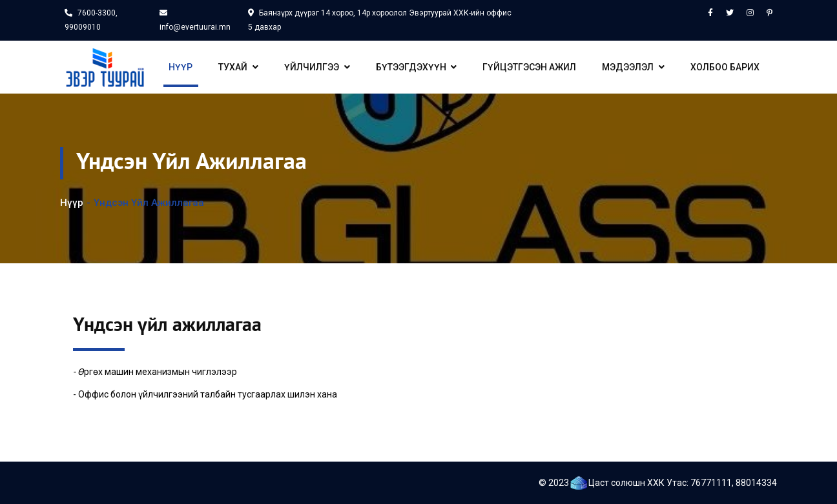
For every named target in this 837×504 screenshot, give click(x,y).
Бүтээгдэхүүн (417, 67)
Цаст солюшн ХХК (626, 483)
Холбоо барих (725, 67)
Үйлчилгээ (317, 67)
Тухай (238, 67)
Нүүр (181, 67)
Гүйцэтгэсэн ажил (529, 67)
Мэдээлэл (633, 67)
